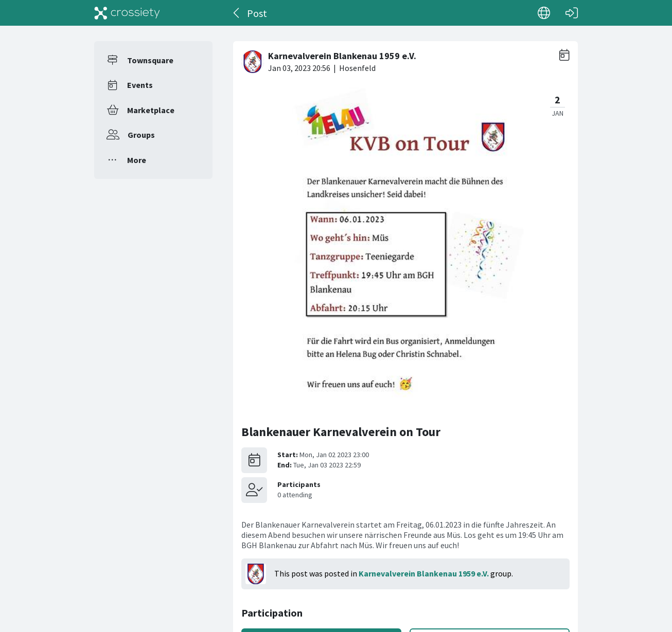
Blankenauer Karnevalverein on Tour (341, 432)
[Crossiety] (127, 13)
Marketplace (151, 110)
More (137, 160)
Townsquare (150, 60)
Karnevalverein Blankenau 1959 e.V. (424, 573)
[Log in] (572, 13)
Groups (141, 135)
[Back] (237, 13)
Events (140, 85)
